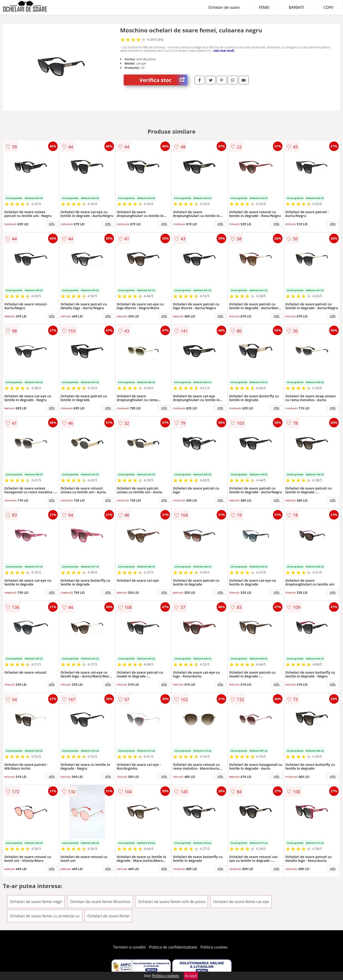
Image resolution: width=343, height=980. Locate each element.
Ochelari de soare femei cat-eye (241, 902)
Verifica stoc (163, 80)
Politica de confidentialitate (173, 947)
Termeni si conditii (129, 947)
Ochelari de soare (224, 7)
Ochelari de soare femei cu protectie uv (45, 916)
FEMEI (264, 7)
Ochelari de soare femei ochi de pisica (172, 902)
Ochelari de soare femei (108, 916)
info (52, 224)
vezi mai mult (224, 51)
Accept (191, 976)
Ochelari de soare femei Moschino (100, 902)
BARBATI (297, 7)
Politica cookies (214, 947)
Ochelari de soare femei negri (36, 902)
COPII (328, 7)
